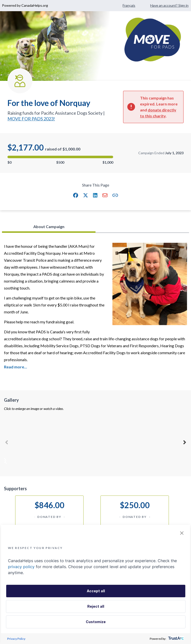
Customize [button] (96, 622)
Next (185, 442)
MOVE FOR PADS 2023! (31, 119)
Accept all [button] (96, 591)
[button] (76, 195)
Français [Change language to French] (129, 5)
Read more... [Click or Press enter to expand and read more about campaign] (16, 367)
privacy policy (21, 567)
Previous (6, 442)
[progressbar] (60, 157)
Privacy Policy (16, 639)
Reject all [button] (96, 606)
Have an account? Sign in (169, 5)
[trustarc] (175, 639)
